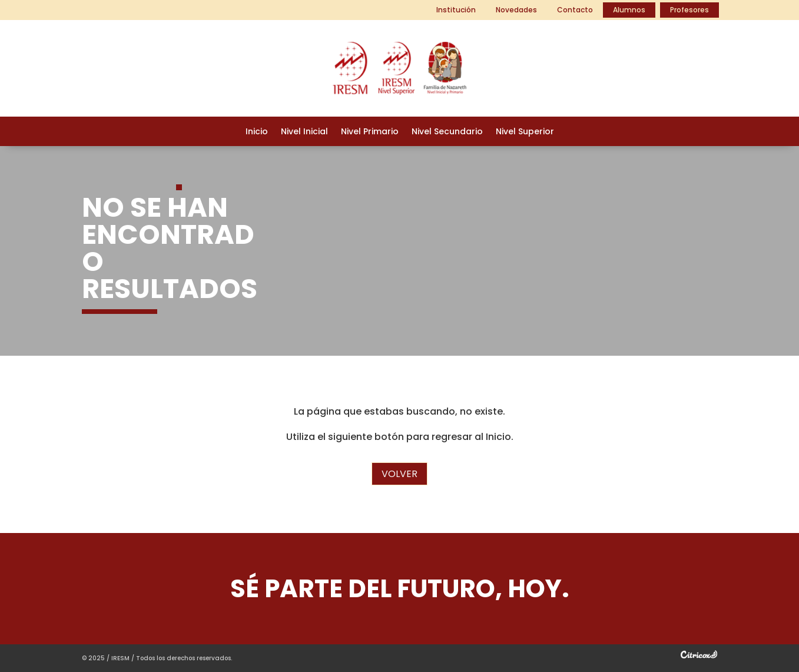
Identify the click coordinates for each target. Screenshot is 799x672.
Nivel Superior (525, 132)
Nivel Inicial (304, 132)
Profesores (689, 10)
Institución (456, 10)
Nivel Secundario (447, 132)
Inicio (257, 132)
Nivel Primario (370, 132)
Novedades (516, 10)
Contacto (575, 10)
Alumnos (629, 10)
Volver (399, 474)
